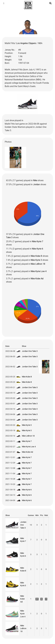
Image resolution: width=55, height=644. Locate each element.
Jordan (36, 184)
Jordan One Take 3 (30, 351)
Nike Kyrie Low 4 (39, 271)
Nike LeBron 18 (38, 264)
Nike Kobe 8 (36, 256)
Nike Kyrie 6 (37, 249)
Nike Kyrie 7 (37, 241)
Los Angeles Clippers (26, 43)
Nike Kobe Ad (37, 279)
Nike (35, 180)
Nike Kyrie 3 (36, 260)
